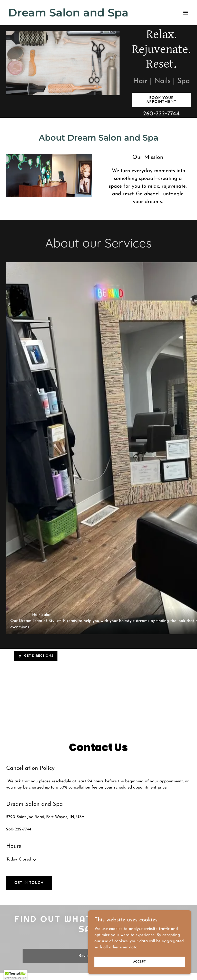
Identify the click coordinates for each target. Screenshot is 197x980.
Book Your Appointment (161, 100)
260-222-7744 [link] (161, 113)
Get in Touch (29, 883)
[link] (68, 15)
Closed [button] (25, 859)
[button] (186, 13)
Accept (140, 961)
